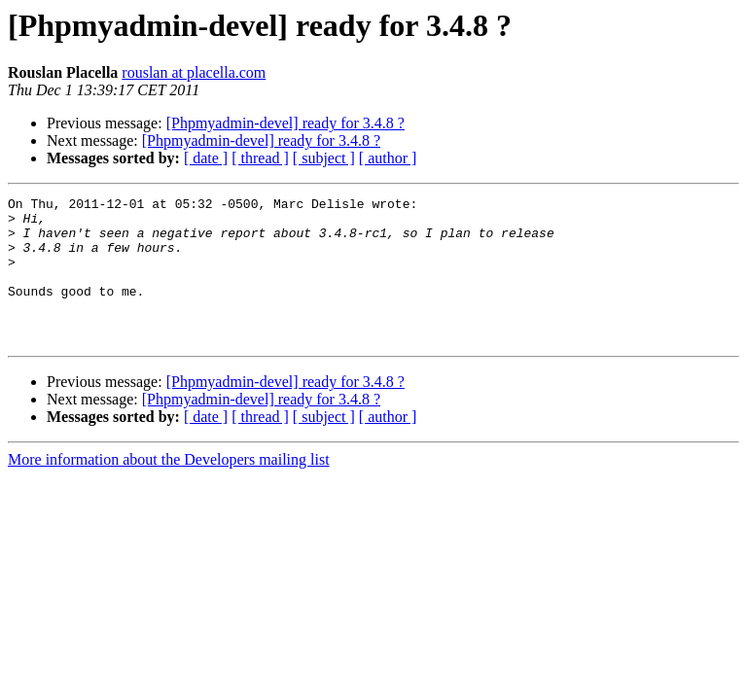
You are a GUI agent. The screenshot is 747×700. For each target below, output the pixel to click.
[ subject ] (324, 158)
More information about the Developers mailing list (169, 489)
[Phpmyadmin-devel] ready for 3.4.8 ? (285, 123)
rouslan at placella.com (194, 72)
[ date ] (206, 158)
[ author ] (388, 158)
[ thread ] (260, 158)
